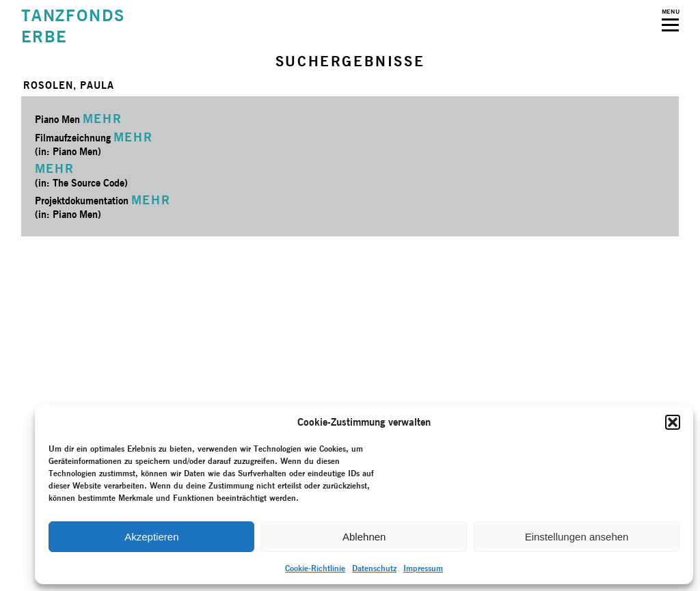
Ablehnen (364, 537)
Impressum (423, 568)
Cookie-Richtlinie (315, 568)
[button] (673, 422)
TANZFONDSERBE (73, 26)
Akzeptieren (151, 537)
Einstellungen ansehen (577, 537)
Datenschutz (374, 568)
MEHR (102, 119)
